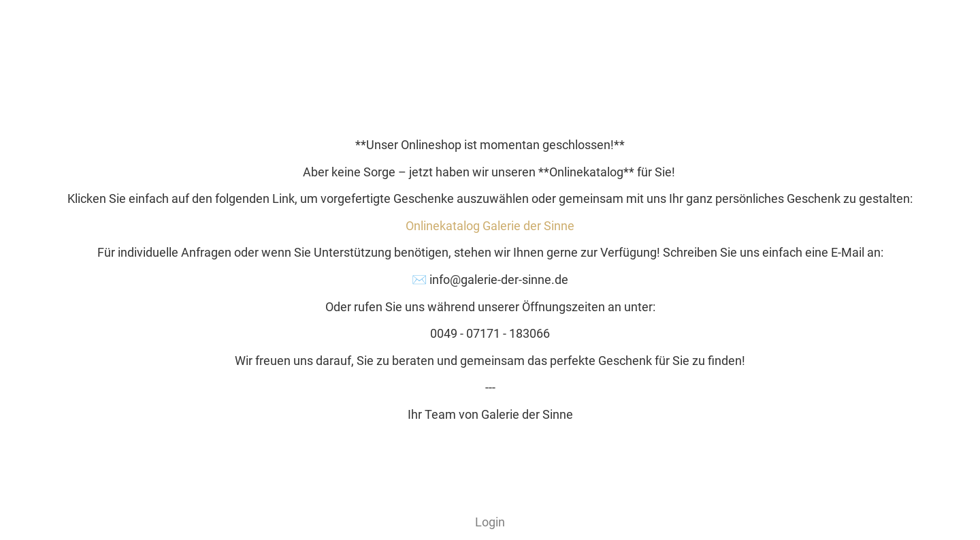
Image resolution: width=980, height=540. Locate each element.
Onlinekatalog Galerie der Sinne (490, 226)
